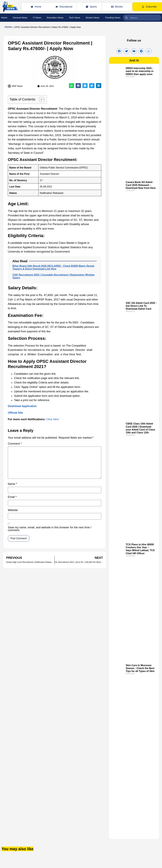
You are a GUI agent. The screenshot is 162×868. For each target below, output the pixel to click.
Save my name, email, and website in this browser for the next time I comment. (50, 529)
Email (12, 497)
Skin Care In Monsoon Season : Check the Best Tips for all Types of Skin (140, 668)
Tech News (74, 18)
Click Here (53, 419)
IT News (37, 18)
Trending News (113, 18)
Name (12, 484)
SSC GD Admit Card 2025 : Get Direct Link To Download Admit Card (141, 306)
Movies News (93, 18)
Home (4, 18)
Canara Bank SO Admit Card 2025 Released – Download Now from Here (141, 185)
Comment (15, 444)
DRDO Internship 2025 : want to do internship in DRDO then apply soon (139, 71)
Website (13, 510)
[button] (71, 86)
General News (20, 18)
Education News (55, 18)
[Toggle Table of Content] (40, 100)
